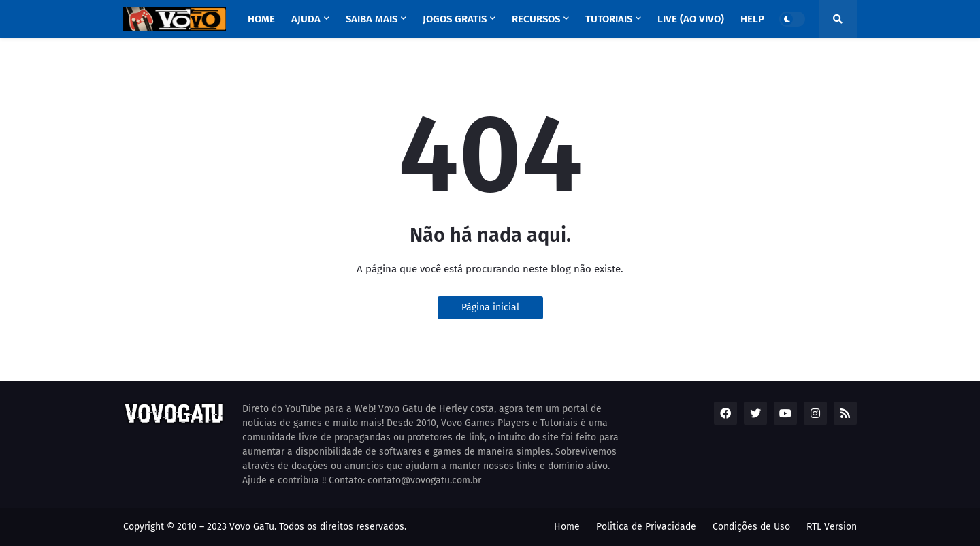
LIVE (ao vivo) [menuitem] (691, 19)
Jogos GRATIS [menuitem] (455, 19)
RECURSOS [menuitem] (536, 19)
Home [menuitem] (261, 19)
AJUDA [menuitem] (306, 19)
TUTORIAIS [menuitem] (609, 19)
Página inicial (490, 307)
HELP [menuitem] (752, 19)
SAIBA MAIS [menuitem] (372, 19)
